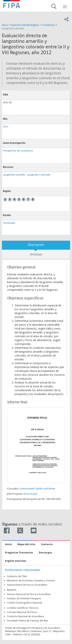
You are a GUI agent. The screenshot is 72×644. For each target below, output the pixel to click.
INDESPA (12, 590)
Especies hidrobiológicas (25, 25)
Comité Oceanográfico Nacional (24, 603)
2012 (6, 127)
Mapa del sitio (26, 544)
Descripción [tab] (36, 245)
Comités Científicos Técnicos (23, 608)
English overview (15, 561)
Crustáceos (48, 25)
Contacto (47, 544)
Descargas (45, 553)
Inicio (5, 25)
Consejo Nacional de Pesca (22, 612)
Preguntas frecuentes (19, 553)
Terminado (9, 223)
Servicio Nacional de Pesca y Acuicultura (29, 594)
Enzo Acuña (30, 494)
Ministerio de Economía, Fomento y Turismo (31, 580)
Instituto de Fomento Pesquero (24, 598)
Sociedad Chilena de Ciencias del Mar (27, 620)
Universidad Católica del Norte (37, 488)
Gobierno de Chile (17, 576)
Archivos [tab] (36, 254)
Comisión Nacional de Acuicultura (25, 616)
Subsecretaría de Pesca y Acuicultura (27, 585)
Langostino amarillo (13, 28)
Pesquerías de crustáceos (18, 151)
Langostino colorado (39, 175)
